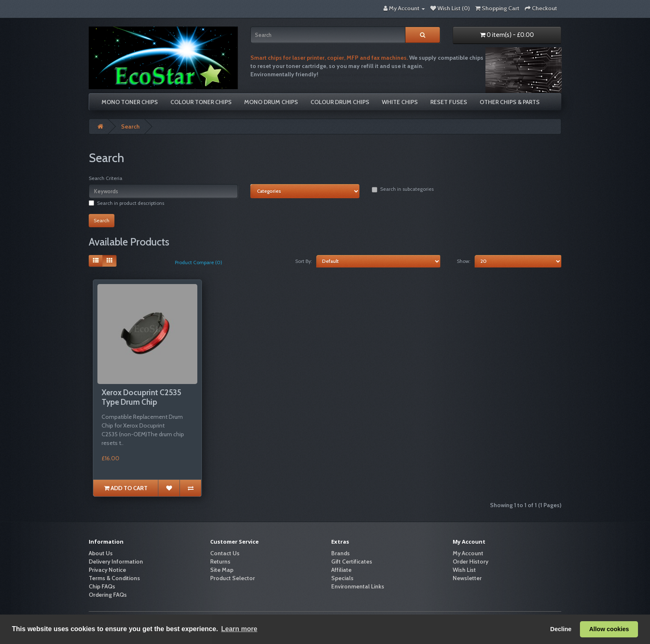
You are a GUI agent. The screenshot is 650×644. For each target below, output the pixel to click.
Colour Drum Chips (340, 102)
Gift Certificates (352, 561)
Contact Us (225, 553)
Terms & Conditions (114, 578)
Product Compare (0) (199, 262)
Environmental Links (358, 586)
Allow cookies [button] (609, 629)
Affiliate (341, 570)
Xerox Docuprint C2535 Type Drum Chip (141, 397)
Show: (464, 261)
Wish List (464, 570)
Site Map (222, 570)
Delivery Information (116, 561)
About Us (101, 553)
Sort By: (304, 261)
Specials (342, 578)
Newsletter (467, 578)
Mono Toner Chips (130, 102)
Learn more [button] (239, 629)
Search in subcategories (403, 189)
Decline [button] (561, 629)
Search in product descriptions (126, 203)
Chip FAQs (102, 586)
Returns (220, 561)
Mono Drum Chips (271, 102)
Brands (341, 553)
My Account (468, 553)
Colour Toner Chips (201, 102)
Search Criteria (106, 178)
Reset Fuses (449, 102)
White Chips (400, 102)
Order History (471, 561)
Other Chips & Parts (510, 102)
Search (130, 126)
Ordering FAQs (108, 595)
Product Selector (233, 578)
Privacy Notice (107, 570)
